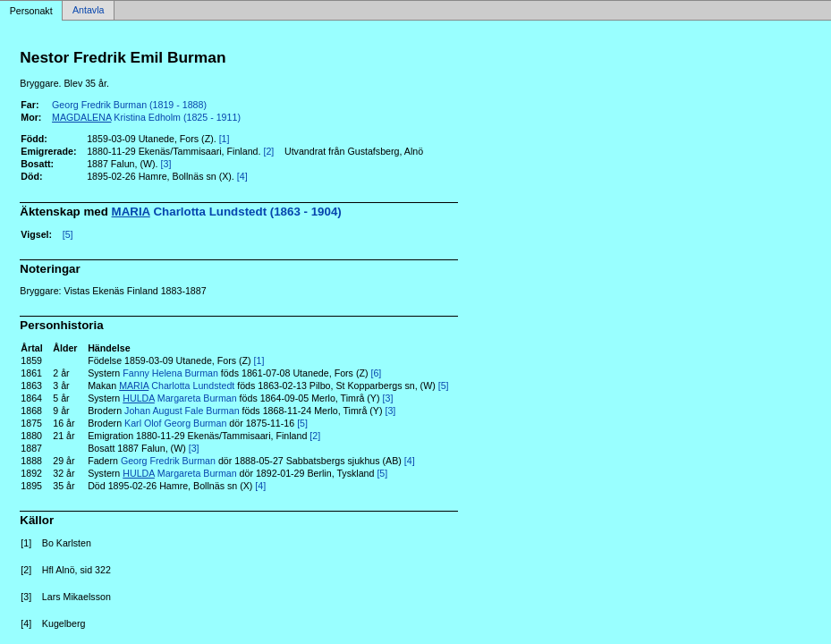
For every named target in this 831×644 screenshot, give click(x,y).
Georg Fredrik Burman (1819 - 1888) (129, 105)
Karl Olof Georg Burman (175, 423)
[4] (242, 176)
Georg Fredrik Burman (168, 461)
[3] (166, 164)
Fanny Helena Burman (170, 373)
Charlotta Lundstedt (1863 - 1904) (227, 212)
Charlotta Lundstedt (177, 386)
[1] (225, 139)
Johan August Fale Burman (182, 411)
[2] (268, 151)
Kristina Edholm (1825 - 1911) (146, 117)
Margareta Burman (179, 398)
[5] (68, 234)
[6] (376, 373)
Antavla (89, 11)
